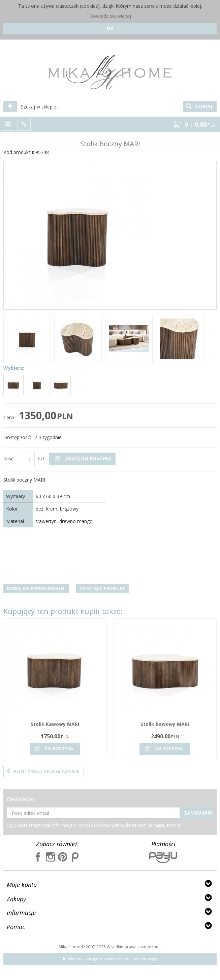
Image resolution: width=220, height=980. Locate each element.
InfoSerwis (72, 958)
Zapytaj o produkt (102, 588)
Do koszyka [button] (53, 749)
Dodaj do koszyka (82, 458)
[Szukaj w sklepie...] (100, 106)
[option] (27, 340)
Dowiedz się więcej (110, 16)
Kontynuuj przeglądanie (43, 771)
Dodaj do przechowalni (36, 588)
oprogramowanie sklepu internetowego (121, 958)
